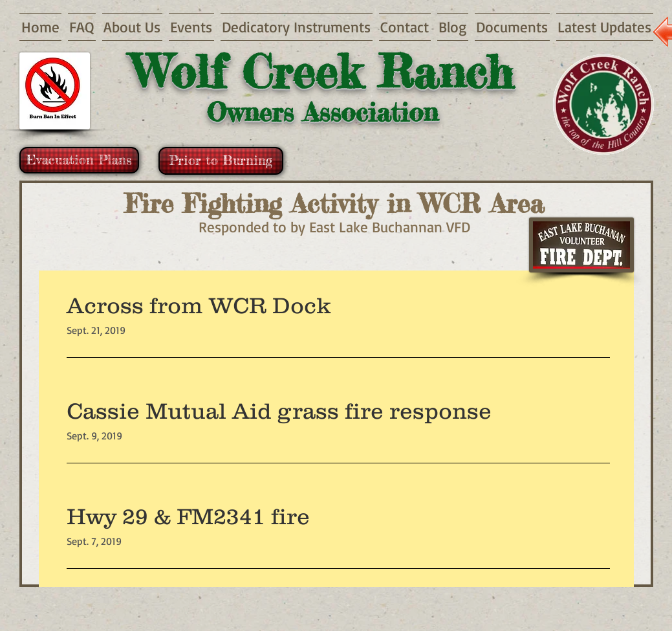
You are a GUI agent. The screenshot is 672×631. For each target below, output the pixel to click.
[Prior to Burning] (221, 161)
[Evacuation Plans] (79, 160)
